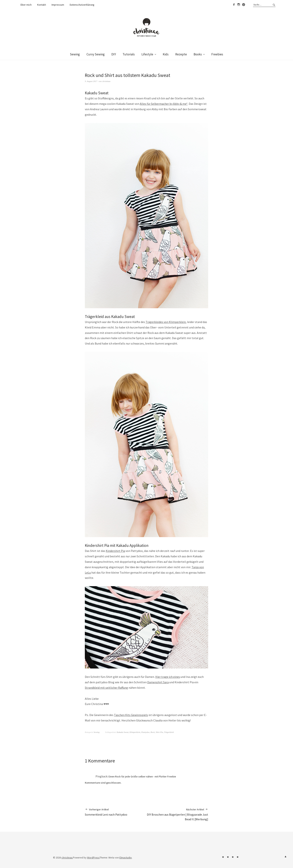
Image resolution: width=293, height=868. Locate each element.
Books (198, 54)
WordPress (93, 858)
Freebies (217, 54)
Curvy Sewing (96, 54)
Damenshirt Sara (158, 682)
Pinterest (243, 5)
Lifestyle (147, 54)
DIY (114, 54)
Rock (153, 732)
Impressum (58, 5)
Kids (166, 54)
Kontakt (42, 5)
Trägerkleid (169, 732)
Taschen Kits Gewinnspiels (131, 715)
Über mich (26, 5)
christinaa (106, 81)
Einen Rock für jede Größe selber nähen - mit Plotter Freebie (142, 776)
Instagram (239, 5)
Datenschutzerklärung (82, 5)
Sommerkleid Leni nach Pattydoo (106, 812)
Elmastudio (126, 858)
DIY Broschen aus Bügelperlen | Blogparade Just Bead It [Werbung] (177, 814)
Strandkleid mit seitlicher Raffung (106, 688)
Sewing (75, 54)
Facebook (234, 5)
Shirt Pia (159, 732)
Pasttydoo (145, 732)
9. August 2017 (91, 81)
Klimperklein (135, 732)
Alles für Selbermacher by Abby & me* (164, 104)
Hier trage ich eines (168, 677)
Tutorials (129, 54)
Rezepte (181, 54)
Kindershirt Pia (115, 551)
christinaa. (67, 858)
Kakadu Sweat (123, 732)
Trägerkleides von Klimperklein (166, 322)
